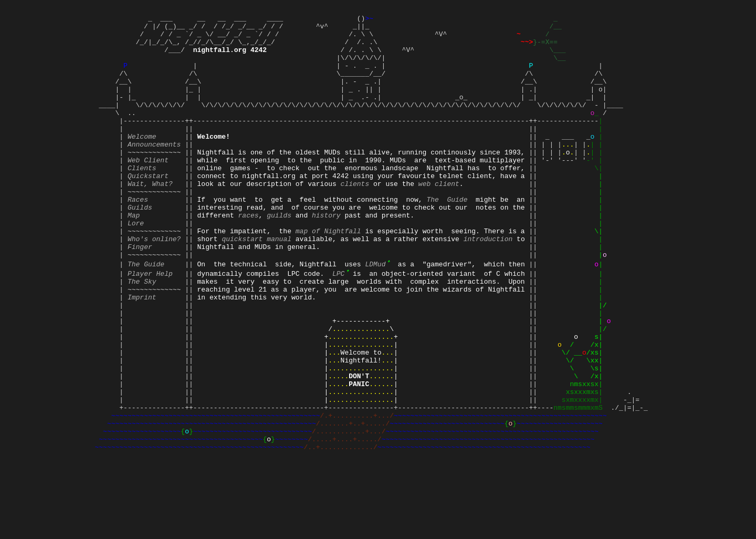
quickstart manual (256, 284)
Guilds (140, 246)
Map (134, 256)
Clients (142, 199)
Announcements (154, 171)
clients (355, 218)
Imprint (142, 350)
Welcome (142, 161)
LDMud (377, 313)
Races (138, 237)
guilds (279, 256)
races (249, 256)
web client (439, 218)
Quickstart (148, 209)
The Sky (142, 331)
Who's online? (154, 284)
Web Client (148, 190)
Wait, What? (150, 218)
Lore (136, 265)
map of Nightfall (328, 275)
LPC (340, 322)
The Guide (447, 237)
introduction (488, 284)
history (326, 256)
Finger (140, 294)
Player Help (150, 322)
